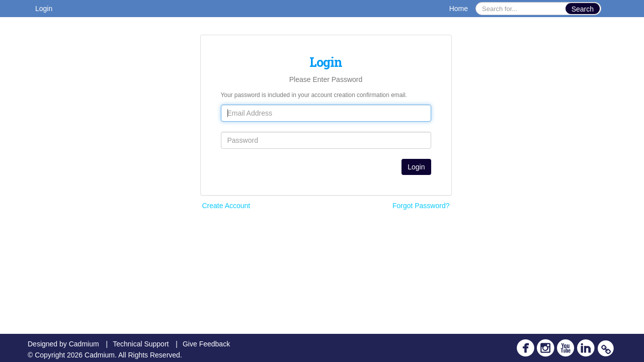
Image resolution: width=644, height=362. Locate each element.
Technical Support (141, 344)
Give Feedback (206, 344)
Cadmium (84, 344)
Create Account (226, 206)
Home (459, 9)
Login (44, 9)
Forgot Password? (421, 206)
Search (583, 9)
